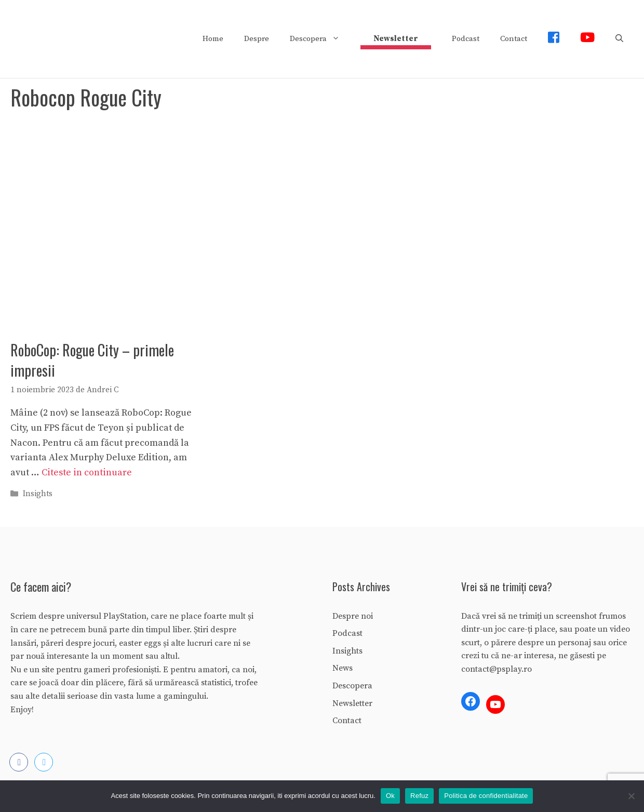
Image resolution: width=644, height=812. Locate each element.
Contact (514, 39)
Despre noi (353, 616)
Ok (390, 796)
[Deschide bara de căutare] (619, 39)
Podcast (466, 39)
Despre (257, 39)
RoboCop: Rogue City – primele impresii (92, 360)
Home (213, 39)
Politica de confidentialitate (486, 796)
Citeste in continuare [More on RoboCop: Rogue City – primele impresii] (87, 472)
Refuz (419, 796)
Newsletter (352, 703)
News (343, 668)
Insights (38, 494)
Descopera (320, 39)
